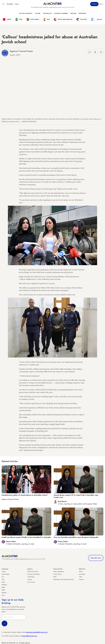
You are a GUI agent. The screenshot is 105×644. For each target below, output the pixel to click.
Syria (3, 595)
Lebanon (4, 593)
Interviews (82, 13)
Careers (81, 579)
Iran (3, 577)
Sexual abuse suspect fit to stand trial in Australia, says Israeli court (76, 496)
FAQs (55, 577)
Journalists (82, 574)
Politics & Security (26, 13)
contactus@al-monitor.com (29, 636)
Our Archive (31, 582)
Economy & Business (61, 13)
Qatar (3, 590)
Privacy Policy (57, 574)
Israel (3, 582)
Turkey (4, 571)
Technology (47, 13)
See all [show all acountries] (99, 19)
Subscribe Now (96, 558)
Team (81, 577)
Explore (73, 13)
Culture (38, 13)
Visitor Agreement (59, 571)
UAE (3, 579)
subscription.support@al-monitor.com (37, 632)
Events (17, 4)
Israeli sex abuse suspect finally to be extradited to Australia (26, 537)
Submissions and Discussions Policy (64, 579)
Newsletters (10, 4)
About (81, 571)
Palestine (4, 585)
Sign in (101, 4)
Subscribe (94, 4)
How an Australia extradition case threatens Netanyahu (76, 537)
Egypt (3, 587)
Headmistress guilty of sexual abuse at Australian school (25, 495)
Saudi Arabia (5, 574)
